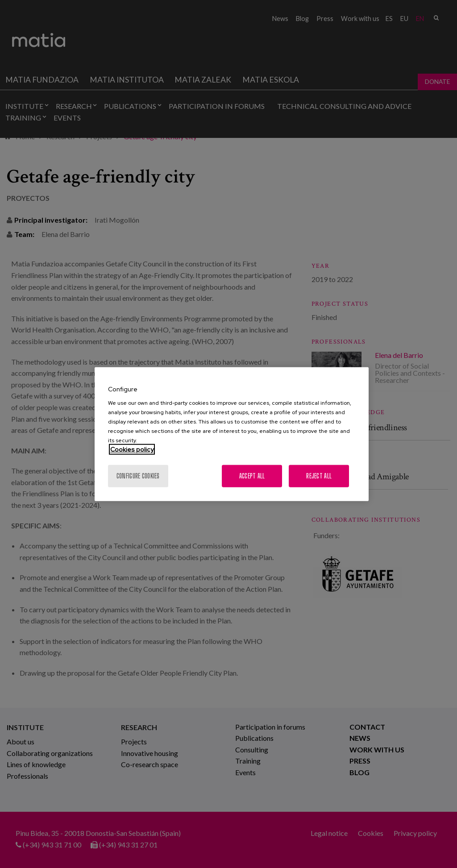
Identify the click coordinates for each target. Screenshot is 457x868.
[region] (232, 434)
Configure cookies (138, 476)
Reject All (319, 476)
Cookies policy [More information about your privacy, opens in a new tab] (132, 449)
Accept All (252, 476)
